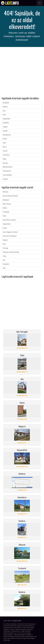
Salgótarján (7, 119)
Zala (4, 268)
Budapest (6, 103)
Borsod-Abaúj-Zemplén (10, 196)
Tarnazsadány (7, 175)
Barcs (5, 147)
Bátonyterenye (8, 167)
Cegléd (5, 127)
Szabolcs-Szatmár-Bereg (11, 252)
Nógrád (5, 240)
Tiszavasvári (7, 171)
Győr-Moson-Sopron (9, 220)
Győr (4, 143)
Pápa (5, 159)
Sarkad (5, 131)
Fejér (4, 216)
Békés (5, 208)
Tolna (5, 256)
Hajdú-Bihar (7, 224)
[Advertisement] (22, 72)
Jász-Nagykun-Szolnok (10, 232)
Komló (5, 139)
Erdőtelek (6, 123)
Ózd (4, 111)
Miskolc (5, 107)
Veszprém (6, 264)
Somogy (6, 248)
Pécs (4, 115)
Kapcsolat (17, 621)
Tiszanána (6, 155)
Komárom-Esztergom (10, 236)
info (12, 3)
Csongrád (6, 212)
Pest (4, 244)
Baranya (6, 192)
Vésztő (5, 151)
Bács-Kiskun (7, 204)
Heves (5, 228)
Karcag (5, 163)
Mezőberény (7, 135)
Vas (4, 260)
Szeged (5, 179)
